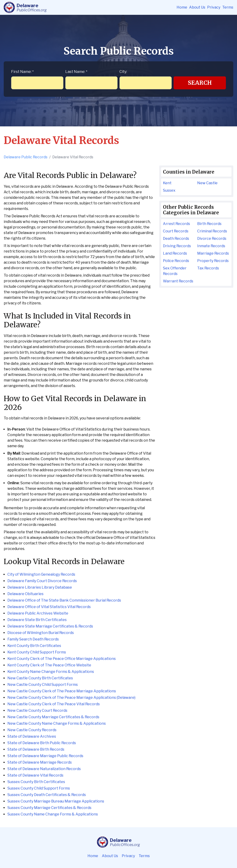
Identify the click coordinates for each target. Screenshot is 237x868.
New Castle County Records (32, 730)
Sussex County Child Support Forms (39, 788)
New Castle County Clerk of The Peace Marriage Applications (62, 691)
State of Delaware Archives (32, 736)
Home (182, 7)
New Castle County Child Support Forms (43, 685)
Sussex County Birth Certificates (36, 782)
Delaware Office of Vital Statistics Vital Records (49, 607)
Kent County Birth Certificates (34, 646)
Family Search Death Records (33, 639)
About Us (197, 7)
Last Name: (76, 72)
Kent (167, 183)
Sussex (169, 190)
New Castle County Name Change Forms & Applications (57, 723)
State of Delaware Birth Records (36, 749)
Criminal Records (212, 231)
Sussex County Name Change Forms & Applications (53, 814)
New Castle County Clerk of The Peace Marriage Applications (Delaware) (71, 698)
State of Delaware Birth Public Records (42, 743)
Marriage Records (213, 253)
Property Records (213, 261)
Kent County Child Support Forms (37, 652)
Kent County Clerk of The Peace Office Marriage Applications (62, 659)
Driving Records (177, 246)
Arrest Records (176, 224)
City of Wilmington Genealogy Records (41, 574)
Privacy (214, 7)
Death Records (176, 239)
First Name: (22, 72)
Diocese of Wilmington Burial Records (41, 633)
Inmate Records (211, 246)
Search (200, 83)
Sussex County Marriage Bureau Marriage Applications (56, 801)
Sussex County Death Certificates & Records (47, 795)
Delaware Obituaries (25, 594)
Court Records (176, 231)
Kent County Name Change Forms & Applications (51, 672)
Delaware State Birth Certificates (37, 620)
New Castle (207, 183)
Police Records (176, 261)
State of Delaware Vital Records (35, 775)
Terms (228, 7)
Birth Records (209, 224)
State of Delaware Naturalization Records (44, 769)
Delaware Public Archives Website (38, 613)
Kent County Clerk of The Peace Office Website (49, 665)
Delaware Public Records (26, 157)
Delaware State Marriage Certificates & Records (50, 626)
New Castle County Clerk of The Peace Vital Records (54, 704)
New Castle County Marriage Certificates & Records (53, 717)
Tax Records (208, 268)
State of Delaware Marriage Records (40, 762)
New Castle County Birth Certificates (40, 678)
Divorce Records (212, 239)
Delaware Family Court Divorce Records (42, 581)
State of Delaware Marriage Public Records (45, 756)
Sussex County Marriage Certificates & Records (49, 808)
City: (123, 72)
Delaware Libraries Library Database (40, 587)
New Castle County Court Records (37, 710)
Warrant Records (178, 281)
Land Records (175, 253)
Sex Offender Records (175, 271)
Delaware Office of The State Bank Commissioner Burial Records (64, 600)
